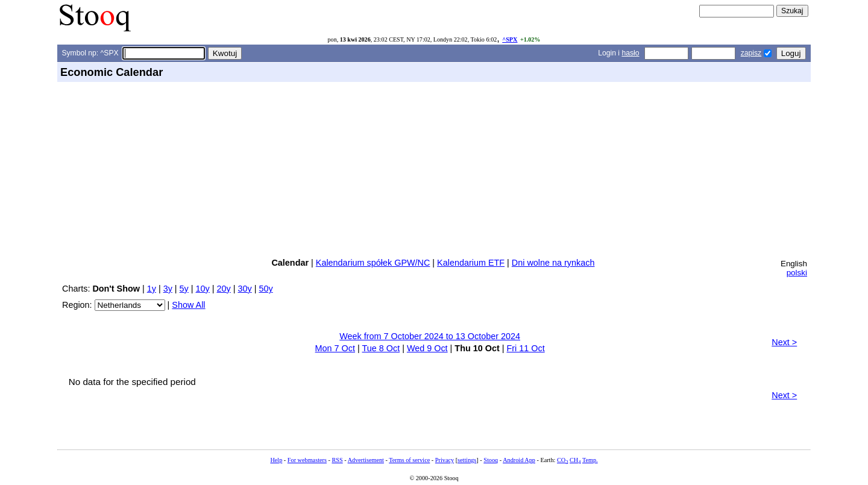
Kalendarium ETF (471, 263)
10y (203, 289)
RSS (337, 460)
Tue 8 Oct (381, 348)
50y (266, 289)
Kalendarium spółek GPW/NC (373, 263)
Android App (519, 460)
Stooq (491, 460)
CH (575, 460)
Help (276, 460)
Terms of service (409, 460)
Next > (784, 342)
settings (467, 460)
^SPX (510, 39)
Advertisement (366, 460)
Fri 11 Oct (525, 348)
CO (562, 460)
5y (184, 289)
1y (152, 289)
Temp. (590, 460)
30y (244, 289)
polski (797, 273)
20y (224, 289)
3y (168, 289)
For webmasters (307, 460)
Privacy (445, 460)
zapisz (751, 53)
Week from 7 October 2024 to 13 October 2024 (430, 336)
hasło (630, 53)
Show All (188, 305)
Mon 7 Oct (335, 348)
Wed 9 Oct (427, 348)
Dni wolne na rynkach (553, 263)
